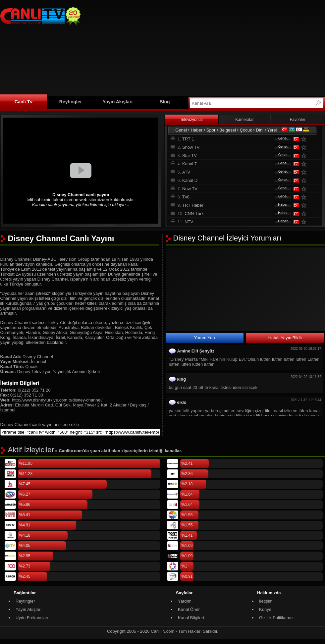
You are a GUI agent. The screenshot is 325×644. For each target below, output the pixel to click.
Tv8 (186, 197)
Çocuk (246, 130)
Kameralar (244, 120)
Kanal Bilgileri (191, 618)
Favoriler (298, 120)
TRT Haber (193, 205)
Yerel (272, 130)
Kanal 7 (190, 164)
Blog (164, 102)
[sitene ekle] (80, 432)
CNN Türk (194, 214)
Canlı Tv (24, 102)
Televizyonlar (191, 120)
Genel (181, 130)
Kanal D (190, 180)
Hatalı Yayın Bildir (285, 338)
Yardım (185, 601)
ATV (186, 172)
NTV (189, 222)
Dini (259, 130)
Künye (265, 609)
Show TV (191, 147)
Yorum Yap (205, 338)
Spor (211, 130)
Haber (197, 130)
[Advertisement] (169, 47)
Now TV (190, 189)
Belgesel (228, 130)
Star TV (190, 156)
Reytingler (71, 102)
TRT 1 (188, 139)
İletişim (266, 601)
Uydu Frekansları (32, 618)
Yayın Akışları (118, 102)
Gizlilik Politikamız (276, 618)
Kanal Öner (189, 609)
